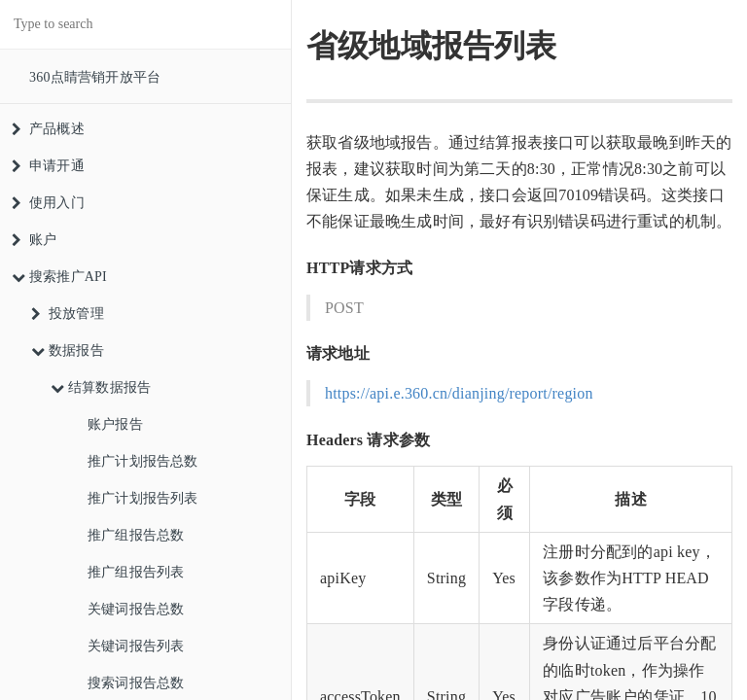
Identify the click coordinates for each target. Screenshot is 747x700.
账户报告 (115, 424)
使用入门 (48, 203)
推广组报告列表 (136, 572)
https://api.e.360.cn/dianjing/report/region (459, 393)
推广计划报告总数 (143, 461)
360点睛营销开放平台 (95, 77)
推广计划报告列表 (143, 498)
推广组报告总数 (136, 535)
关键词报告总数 (136, 609)
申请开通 (48, 166)
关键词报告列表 (136, 646)
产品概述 (48, 129)
